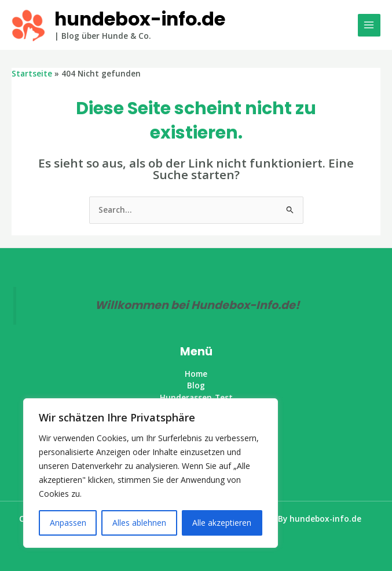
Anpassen (68, 523)
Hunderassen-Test (196, 397)
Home (196, 374)
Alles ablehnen (139, 523)
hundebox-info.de (140, 19)
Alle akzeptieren (222, 523)
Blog (196, 385)
